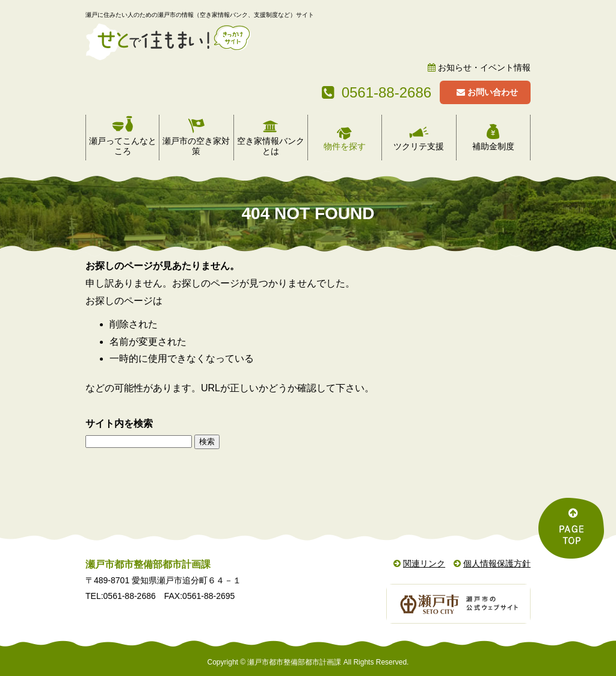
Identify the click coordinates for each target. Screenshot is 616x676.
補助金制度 (493, 146)
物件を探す (345, 146)
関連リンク (424, 563)
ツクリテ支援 (419, 146)
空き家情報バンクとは (271, 146)
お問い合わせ (487, 92)
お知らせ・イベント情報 (484, 67)
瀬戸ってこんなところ (123, 146)
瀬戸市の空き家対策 (196, 146)
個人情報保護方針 (497, 563)
